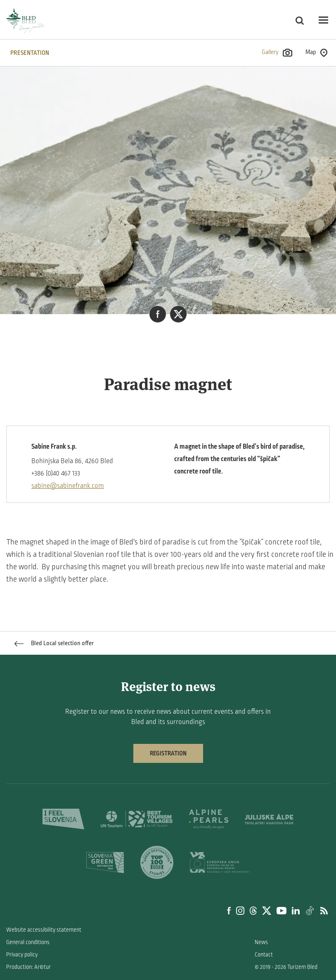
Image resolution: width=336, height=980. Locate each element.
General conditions (28, 942)
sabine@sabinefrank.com (68, 486)
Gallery (277, 53)
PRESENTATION (30, 53)
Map (316, 53)
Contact (264, 955)
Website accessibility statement (44, 930)
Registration (168, 753)
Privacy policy (22, 955)
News (261, 942)
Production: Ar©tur (28, 967)
